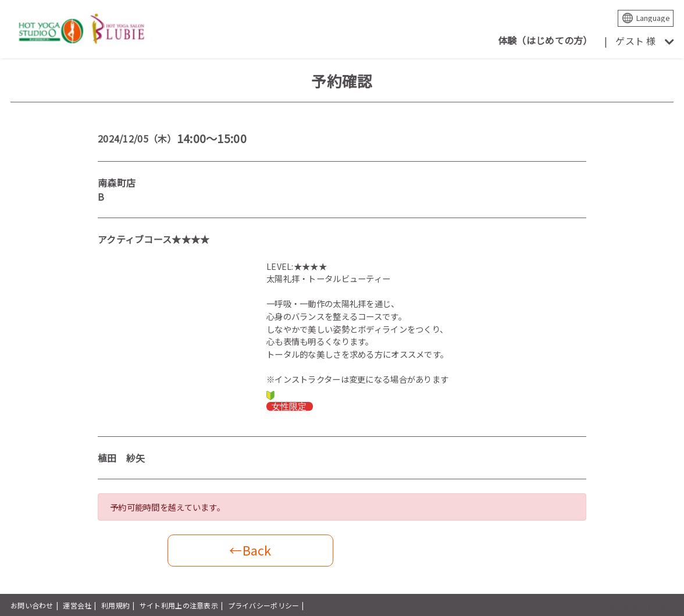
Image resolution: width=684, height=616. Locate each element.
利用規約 (115, 605)
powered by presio (642, 605)
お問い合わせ (32, 605)
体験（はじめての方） (545, 40)
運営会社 (77, 605)
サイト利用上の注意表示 (179, 605)
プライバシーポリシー (264, 605)
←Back (250, 550)
